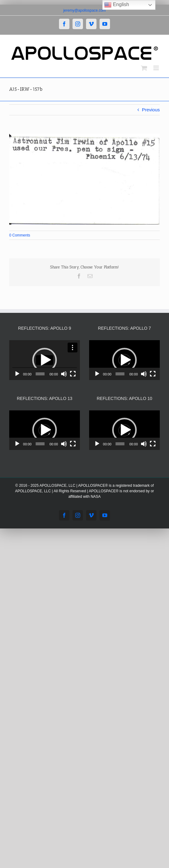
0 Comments (20, 235)
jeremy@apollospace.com (84, 10)
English (117, 5)
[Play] (17, 374)
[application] (45, 360)
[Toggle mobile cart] (144, 68)
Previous (151, 110)
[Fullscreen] (73, 374)
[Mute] (64, 374)
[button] (45, 360)
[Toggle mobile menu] (157, 68)
